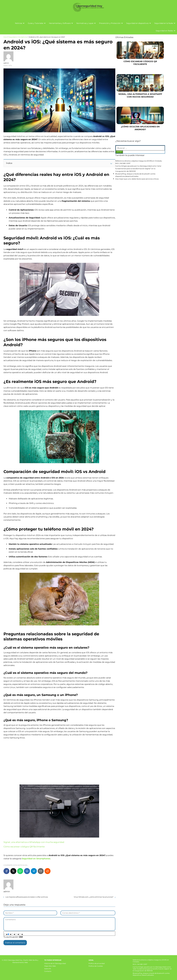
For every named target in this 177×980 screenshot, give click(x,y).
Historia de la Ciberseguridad (55, 963)
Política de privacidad (97, 963)
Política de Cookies (96, 966)
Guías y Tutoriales (36, 23)
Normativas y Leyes (85, 23)
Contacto (48, 971)
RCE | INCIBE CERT (123, 163)
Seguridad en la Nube (164, 23)
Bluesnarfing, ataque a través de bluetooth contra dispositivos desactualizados (151, 974)
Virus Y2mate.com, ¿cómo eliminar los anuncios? (94, 897)
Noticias (19, 23)
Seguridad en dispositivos (137, 23)
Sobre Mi (48, 969)
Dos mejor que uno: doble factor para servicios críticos (137, 179)
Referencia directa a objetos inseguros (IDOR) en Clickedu (139, 161)
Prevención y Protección (110, 23)
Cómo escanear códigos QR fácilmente (24, 847)
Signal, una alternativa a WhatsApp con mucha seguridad (34, 842)
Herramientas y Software (60, 23)
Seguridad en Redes (164, 31)
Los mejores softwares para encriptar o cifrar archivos (27, 897)
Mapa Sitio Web (50, 966)
